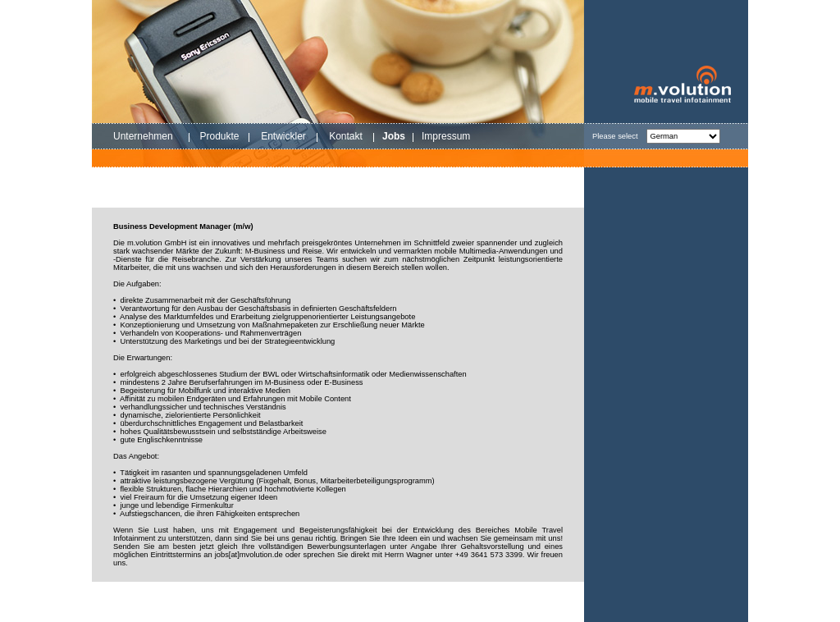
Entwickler (283, 136)
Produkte (219, 136)
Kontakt (346, 136)
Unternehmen (143, 136)
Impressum (446, 136)
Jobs (394, 136)
